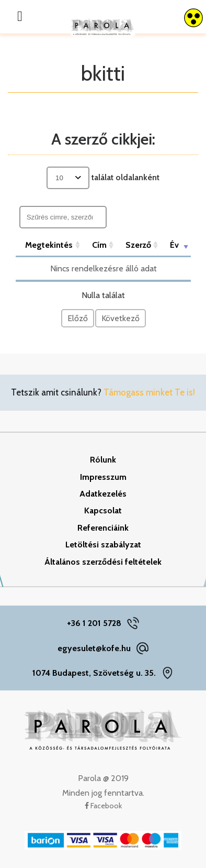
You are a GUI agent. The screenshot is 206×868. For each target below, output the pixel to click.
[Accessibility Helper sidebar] (193, 18)
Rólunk (103, 460)
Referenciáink (103, 528)
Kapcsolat (103, 510)
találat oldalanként (103, 178)
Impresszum (103, 477)
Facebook (103, 806)
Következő (121, 318)
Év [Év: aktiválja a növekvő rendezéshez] (174, 245)
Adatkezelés (103, 494)
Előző (78, 318)
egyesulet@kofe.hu (94, 648)
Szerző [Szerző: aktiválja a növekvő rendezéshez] (138, 245)
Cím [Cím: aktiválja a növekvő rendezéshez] (99, 245)
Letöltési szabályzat (103, 545)
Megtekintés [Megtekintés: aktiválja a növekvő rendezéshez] (49, 245)
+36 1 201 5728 (94, 623)
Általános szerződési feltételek (103, 562)
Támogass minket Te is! (149, 392)
